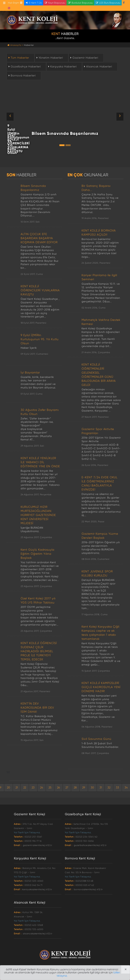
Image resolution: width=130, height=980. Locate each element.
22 (25, 787)
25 (50, 787)
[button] (15, 117)
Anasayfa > (16, 45)
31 (101, 787)
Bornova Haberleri (22, 75)
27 (67, 787)
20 (8, 787)
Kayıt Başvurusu (55, 3)
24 (42, 787)
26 (58, 787)
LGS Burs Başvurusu (108, 3)
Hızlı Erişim (15, 3)
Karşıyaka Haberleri (62, 66)
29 (84, 787)
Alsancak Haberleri (98, 66)
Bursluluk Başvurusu (80, 3)
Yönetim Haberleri (49, 58)
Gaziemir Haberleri (84, 58)
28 (75, 787)
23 (33, 787)
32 (109, 787)
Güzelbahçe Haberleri (24, 66)
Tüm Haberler (18, 58)
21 (17, 787)
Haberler (29, 45)
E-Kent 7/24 (34, 3)
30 (92, 787)
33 (117, 787)
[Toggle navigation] (4, 3)
